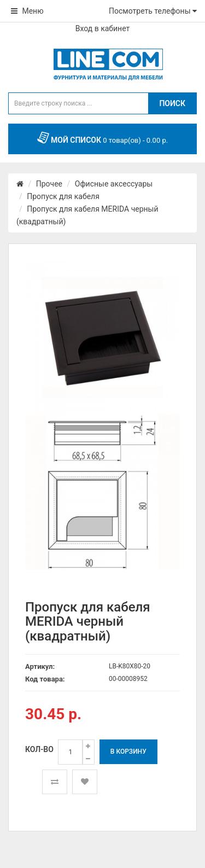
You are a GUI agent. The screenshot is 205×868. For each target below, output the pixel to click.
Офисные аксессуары (114, 184)
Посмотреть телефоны (153, 11)
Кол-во (39, 749)
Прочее (49, 184)
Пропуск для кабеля (63, 196)
